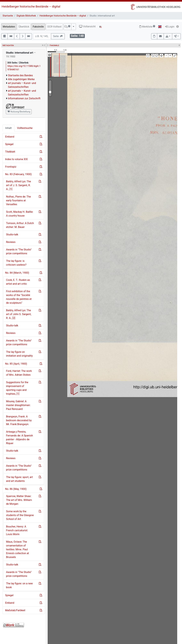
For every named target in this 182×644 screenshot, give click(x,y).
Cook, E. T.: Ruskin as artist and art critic (18, 282)
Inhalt (8, 128)
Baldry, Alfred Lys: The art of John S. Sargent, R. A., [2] (19, 314)
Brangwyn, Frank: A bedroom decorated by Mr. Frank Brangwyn (19, 420)
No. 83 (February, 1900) (18, 174)
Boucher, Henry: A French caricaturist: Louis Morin (17, 530)
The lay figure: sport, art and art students (19, 479)
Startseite (8, 16)
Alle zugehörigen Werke (21, 79)
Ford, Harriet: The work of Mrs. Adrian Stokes (19, 373)
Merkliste (147, 27)
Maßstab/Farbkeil (15, 610)
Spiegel (9, 144)
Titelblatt (10, 152)
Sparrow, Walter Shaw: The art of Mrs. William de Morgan (19, 500)
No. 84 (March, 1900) (17, 273)
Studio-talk (12, 235)
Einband (10, 137)
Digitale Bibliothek (26, 16)
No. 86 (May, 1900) (16, 489)
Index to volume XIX (16, 159)
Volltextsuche (25, 128)
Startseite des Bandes (20, 75)
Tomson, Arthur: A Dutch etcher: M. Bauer (20, 225)
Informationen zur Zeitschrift (24, 98)
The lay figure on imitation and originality (19, 354)
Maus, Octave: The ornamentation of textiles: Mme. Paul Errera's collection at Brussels (17, 549)
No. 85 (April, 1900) (16, 364)
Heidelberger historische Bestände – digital (31, 6)
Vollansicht (87, 26)
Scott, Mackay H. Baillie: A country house (20, 214)
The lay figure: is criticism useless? (16, 263)
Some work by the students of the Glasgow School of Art (20, 515)
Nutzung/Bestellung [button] (19, 112)
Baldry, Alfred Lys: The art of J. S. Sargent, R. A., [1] (18, 185)
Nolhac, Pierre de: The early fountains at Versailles (18, 200)
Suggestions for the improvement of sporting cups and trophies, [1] (17, 388)
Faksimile (38, 27)
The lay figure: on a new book (19, 585)
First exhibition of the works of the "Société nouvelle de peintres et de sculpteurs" (19, 297)
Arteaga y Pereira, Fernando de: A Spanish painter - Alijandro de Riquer (19, 437)
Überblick (24, 27)
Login (170, 27)
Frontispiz (11, 167)
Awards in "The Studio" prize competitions (19, 251)
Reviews (11, 242)
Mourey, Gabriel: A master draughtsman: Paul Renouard (18, 405)
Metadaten (9, 27)
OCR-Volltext (54, 27)
